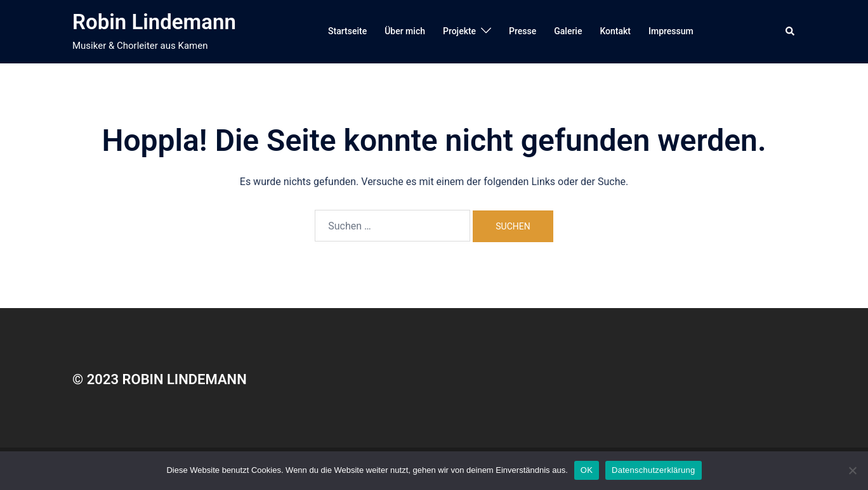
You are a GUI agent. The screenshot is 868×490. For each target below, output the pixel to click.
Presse (523, 31)
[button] (791, 32)
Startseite (347, 31)
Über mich (405, 31)
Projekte (459, 31)
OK (587, 470)
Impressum (671, 31)
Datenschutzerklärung (653, 470)
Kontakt (615, 31)
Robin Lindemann (154, 22)
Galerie (568, 31)
